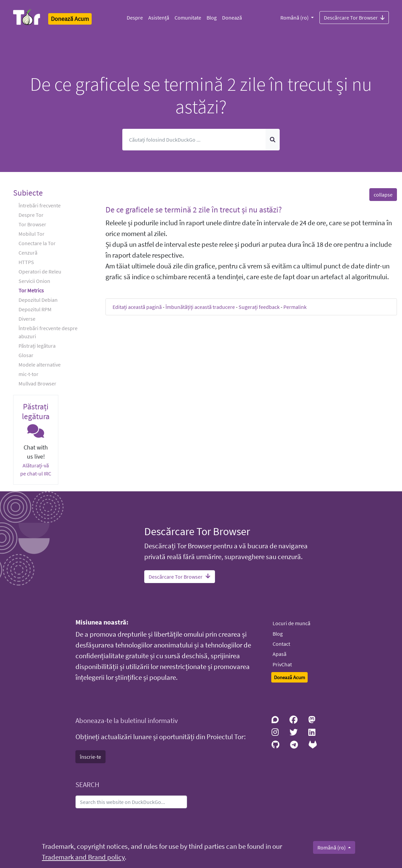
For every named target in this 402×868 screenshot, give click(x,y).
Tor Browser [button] (32, 224)
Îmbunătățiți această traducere (200, 307)
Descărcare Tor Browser (354, 17)
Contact (281, 644)
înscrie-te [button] (90, 757)
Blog (212, 18)
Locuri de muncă (291, 623)
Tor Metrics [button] (31, 290)
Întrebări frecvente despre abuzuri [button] (48, 332)
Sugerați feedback (259, 307)
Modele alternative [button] (40, 365)
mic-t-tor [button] (28, 374)
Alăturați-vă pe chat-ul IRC (36, 469)
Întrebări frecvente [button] (40, 205)
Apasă (280, 654)
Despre (135, 18)
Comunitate (188, 18)
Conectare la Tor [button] (37, 243)
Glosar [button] (26, 355)
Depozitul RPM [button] (35, 309)
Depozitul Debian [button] (38, 300)
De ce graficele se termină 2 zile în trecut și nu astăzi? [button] (194, 210)
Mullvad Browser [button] (37, 383)
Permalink (295, 307)
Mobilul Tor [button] (32, 234)
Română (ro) (295, 18)
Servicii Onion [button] (34, 281)
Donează (232, 18)
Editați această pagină (137, 307)
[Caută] (194, 140)
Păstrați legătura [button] (37, 346)
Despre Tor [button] (31, 215)
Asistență (159, 18)
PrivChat (282, 664)
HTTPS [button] (26, 262)
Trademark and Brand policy (83, 857)
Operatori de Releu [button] (40, 271)
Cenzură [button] (28, 253)
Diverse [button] (27, 319)
